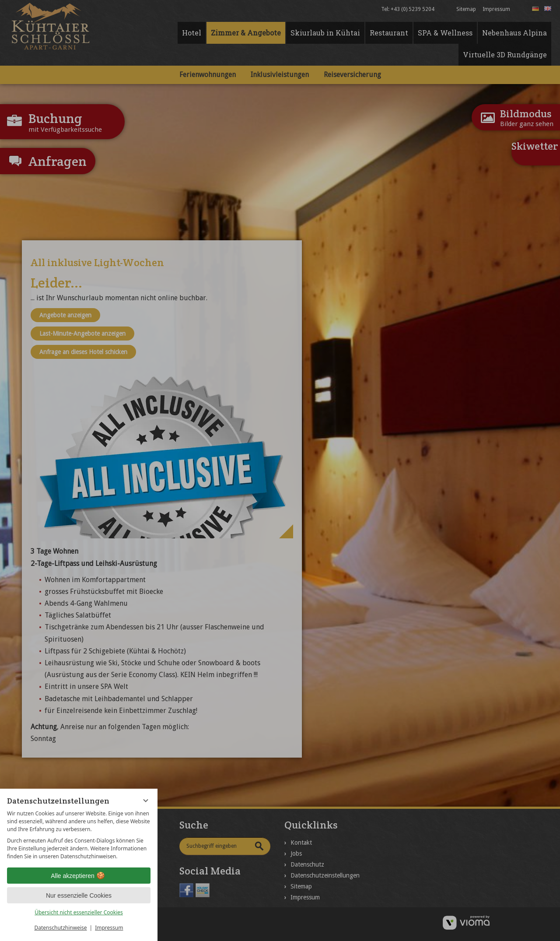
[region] (79, 835)
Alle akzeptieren (79, 876)
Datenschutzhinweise (61, 928)
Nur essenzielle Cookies (79, 895)
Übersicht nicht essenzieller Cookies (79, 912)
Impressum (109, 928)
